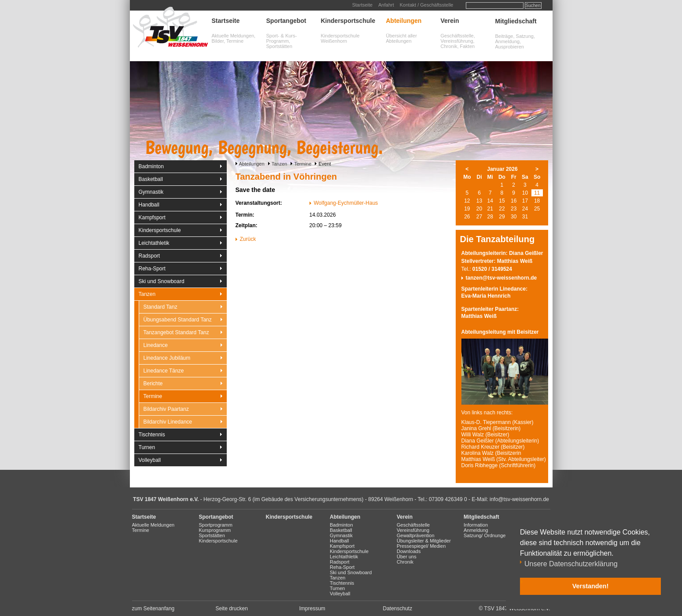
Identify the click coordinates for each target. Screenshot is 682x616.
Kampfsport (152, 218)
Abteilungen (404, 21)
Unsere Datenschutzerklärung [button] (571, 564)
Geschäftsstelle (413, 525)
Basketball (151, 179)
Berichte (153, 384)
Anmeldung (476, 530)
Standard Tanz (160, 307)
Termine (303, 164)
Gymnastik (151, 192)
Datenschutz (398, 609)
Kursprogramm (215, 530)
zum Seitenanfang (153, 609)
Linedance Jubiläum (167, 358)
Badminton (151, 166)
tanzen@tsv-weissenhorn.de (501, 278)
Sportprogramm (216, 525)
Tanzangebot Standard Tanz (176, 332)
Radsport (149, 256)
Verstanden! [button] (590, 586)
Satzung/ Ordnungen (486, 535)
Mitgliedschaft (516, 21)
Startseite (362, 5)
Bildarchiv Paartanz (166, 409)
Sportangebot (286, 21)
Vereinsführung (413, 530)
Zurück (248, 239)
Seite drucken (232, 609)
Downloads (409, 551)
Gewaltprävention (416, 535)
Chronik (405, 562)
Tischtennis (152, 435)
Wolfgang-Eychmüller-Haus (346, 203)
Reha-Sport (152, 269)
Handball (149, 205)
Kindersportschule (348, 21)
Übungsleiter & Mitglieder (424, 541)
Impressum (312, 609)
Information (476, 525)
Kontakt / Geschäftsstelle (427, 5)
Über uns (407, 557)
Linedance (156, 345)
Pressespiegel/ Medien (421, 546)
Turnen (147, 447)
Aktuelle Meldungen (153, 525)
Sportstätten (212, 535)
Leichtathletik (154, 243)
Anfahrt (386, 5)
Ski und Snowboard (162, 281)
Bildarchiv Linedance (168, 422)
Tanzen (279, 164)
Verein (450, 21)
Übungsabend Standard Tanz (178, 320)
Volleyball (150, 460)
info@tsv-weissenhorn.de (519, 499)
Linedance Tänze (164, 371)
